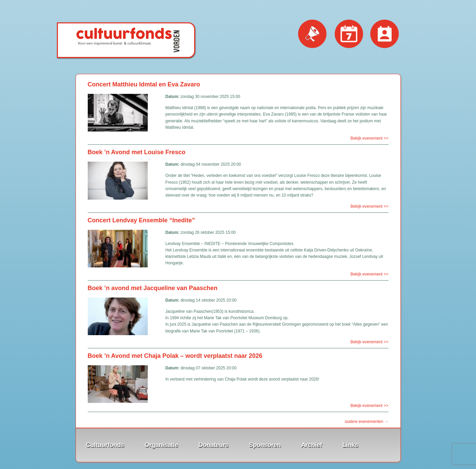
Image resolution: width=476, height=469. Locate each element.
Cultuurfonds (105, 445)
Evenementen (349, 34)
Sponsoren (265, 445)
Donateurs (214, 445)
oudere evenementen (367, 422)
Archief (312, 445)
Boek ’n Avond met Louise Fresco (137, 152)
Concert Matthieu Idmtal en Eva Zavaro (144, 84)
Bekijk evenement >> (369, 138)
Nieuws (313, 34)
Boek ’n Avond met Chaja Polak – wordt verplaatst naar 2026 (175, 356)
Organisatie (161, 445)
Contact (385, 34)
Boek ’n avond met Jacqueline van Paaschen (153, 288)
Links (350, 445)
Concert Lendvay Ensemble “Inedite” (141, 220)
